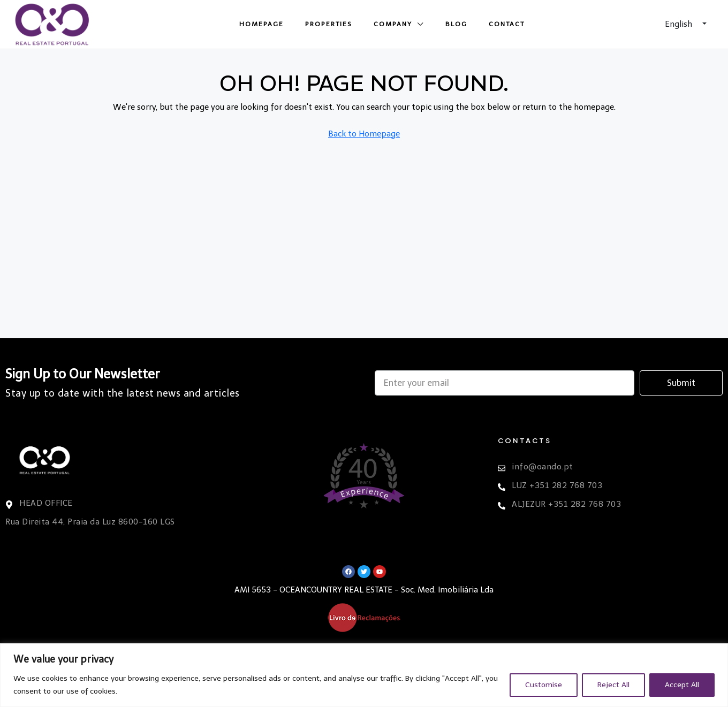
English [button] (680, 24)
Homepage (261, 24)
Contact (507, 24)
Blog (456, 24)
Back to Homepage (364, 134)
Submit (681, 383)
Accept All (682, 685)
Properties (329, 24)
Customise (544, 685)
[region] (364, 675)
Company (393, 24)
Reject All (613, 685)
